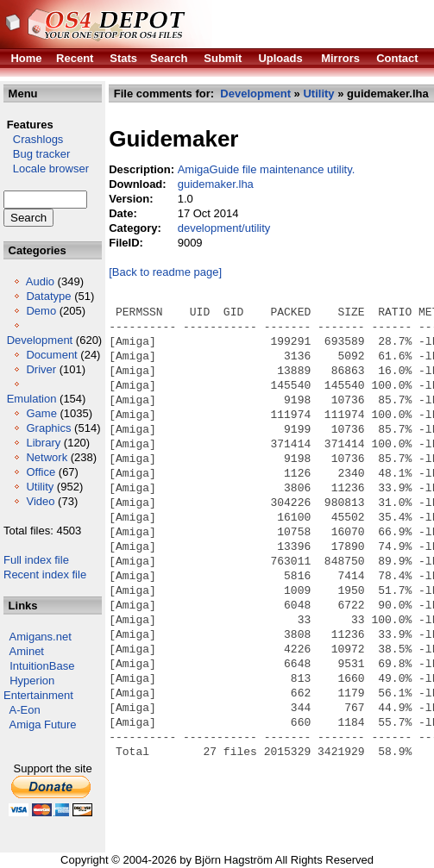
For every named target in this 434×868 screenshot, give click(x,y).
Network (47, 457)
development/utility (224, 228)
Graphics (48, 428)
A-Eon (25, 710)
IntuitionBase (42, 666)
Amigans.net (41, 637)
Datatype (48, 296)
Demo (41, 311)
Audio (40, 281)
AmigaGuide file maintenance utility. (267, 169)
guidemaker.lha (216, 184)
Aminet (27, 651)
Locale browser (46, 169)
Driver (41, 369)
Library (43, 443)
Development (40, 340)
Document (51, 355)
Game (41, 413)
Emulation (32, 399)
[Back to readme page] (165, 272)
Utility (40, 487)
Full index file (36, 560)
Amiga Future (43, 724)
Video (40, 501)
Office (41, 472)
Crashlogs (33, 139)
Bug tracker (37, 154)
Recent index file (45, 575)
